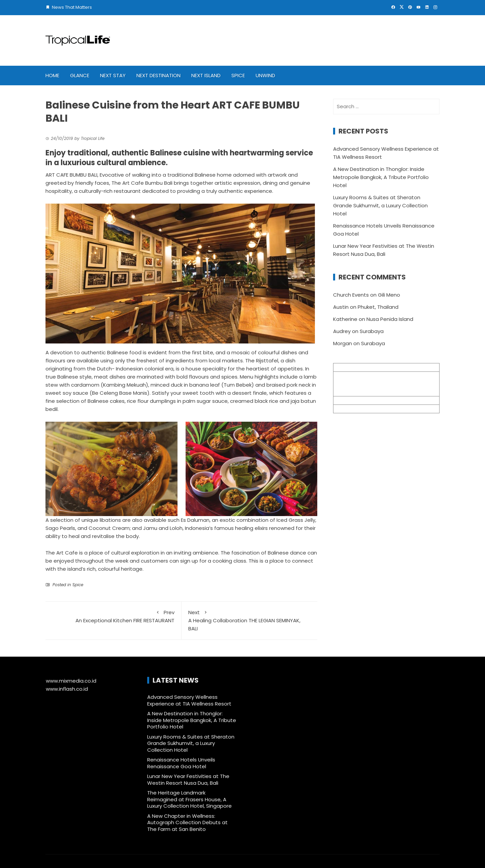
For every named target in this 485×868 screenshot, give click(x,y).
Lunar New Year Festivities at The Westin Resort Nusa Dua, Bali (188, 780)
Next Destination (158, 75)
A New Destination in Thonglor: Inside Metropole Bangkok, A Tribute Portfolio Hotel (381, 177)
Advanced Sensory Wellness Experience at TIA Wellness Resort (190, 700)
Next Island (206, 75)
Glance (80, 75)
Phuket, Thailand (378, 307)
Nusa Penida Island (390, 319)
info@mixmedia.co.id (359, 400)
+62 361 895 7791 (354, 409)
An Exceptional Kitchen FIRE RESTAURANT (113, 616)
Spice (238, 75)
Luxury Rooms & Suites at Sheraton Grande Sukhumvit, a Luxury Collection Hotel (380, 205)
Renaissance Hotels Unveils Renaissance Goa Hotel (181, 763)
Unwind (265, 75)
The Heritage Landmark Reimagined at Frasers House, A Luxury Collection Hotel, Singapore (189, 799)
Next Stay (113, 75)
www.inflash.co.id (67, 689)
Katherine (345, 319)
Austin (341, 307)
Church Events (351, 295)
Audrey (342, 331)
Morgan (343, 343)
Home (52, 75)
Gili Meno (389, 295)
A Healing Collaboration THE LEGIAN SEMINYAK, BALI (250, 620)
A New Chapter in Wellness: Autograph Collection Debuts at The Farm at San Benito (187, 822)
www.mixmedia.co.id (71, 681)
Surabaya (372, 331)
